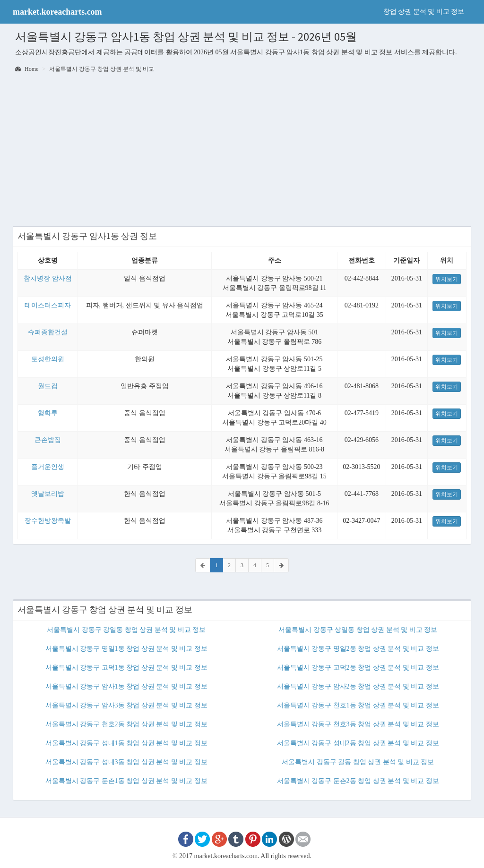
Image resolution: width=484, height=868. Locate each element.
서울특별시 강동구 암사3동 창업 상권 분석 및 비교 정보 (126, 705)
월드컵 (48, 386)
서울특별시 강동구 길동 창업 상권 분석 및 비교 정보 (358, 762)
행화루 (48, 413)
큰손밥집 (48, 440)
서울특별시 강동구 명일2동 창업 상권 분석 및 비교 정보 (358, 649)
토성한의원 (48, 359)
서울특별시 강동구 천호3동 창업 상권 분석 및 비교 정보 (358, 724)
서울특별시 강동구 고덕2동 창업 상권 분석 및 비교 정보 (358, 668)
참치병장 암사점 (48, 278)
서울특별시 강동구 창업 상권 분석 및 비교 (102, 69)
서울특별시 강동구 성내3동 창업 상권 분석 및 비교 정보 (126, 762)
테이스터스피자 (48, 305)
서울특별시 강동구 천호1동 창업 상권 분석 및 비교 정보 (358, 705)
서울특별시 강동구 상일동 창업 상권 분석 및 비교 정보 (358, 630)
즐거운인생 (48, 467)
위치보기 (447, 279)
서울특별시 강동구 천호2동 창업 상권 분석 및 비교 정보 (126, 724)
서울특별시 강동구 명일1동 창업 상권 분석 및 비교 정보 (126, 649)
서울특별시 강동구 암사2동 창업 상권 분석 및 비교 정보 (358, 686)
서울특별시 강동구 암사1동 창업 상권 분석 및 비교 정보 (126, 686)
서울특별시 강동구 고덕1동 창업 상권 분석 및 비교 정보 (126, 668)
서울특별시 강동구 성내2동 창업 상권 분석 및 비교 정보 (358, 743)
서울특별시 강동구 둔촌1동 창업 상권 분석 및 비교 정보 (126, 781)
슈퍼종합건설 (48, 332)
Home (27, 69)
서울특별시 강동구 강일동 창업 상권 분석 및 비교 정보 (126, 630)
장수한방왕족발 (48, 521)
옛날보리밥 (48, 494)
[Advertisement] (242, 150)
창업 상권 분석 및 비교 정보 (424, 12)
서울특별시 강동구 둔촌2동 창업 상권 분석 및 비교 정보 (358, 781)
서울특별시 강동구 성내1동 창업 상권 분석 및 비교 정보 (126, 743)
